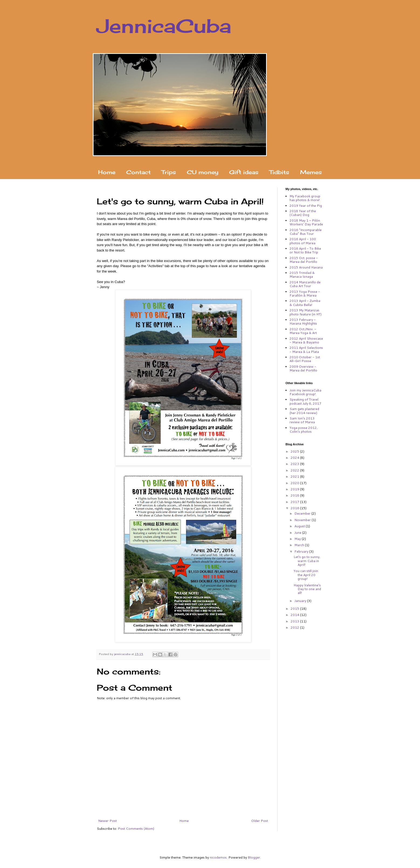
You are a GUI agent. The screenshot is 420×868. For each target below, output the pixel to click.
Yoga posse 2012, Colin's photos (304, 430)
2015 (295, 609)
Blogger (254, 857)
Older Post (260, 821)
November (303, 520)
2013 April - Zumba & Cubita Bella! (305, 303)
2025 (295, 451)
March (300, 545)
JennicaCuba (164, 26)
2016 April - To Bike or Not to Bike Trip (305, 250)
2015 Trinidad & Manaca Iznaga (302, 275)
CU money (203, 172)
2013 (295, 621)
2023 (295, 464)
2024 (295, 458)
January (301, 601)
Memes (311, 172)
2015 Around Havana (306, 267)
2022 (295, 470)
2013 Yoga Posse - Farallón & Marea (305, 293)
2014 (295, 615)
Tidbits (279, 172)
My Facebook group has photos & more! (305, 198)
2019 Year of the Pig (306, 206)
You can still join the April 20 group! (306, 575)
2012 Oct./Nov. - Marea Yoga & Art (303, 331)
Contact (138, 172)
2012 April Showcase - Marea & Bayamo (306, 340)
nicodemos (218, 857)
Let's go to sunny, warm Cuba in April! (307, 561)
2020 (295, 483)
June (298, 533)
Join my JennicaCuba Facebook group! (305, 392)
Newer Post (107, 821)
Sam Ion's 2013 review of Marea (302, 420)
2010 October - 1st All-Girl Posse (305, 359)
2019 (295, 489)
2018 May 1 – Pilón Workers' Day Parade (306, 222)
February (302, 551)
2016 (295, 508)
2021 (295, 476)
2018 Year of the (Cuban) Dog (303, 213)
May (298, 539)
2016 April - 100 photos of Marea (303, 241)
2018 (295, 495)
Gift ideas (244, 172)
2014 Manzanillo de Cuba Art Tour (305, 284)
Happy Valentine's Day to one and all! (307, 589)
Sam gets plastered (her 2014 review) (304, 411)
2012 (295, 627)
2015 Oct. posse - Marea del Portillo (304, 260)
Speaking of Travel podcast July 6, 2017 (305, 401)
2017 (295, 502)
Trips (169, 172)
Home (107, 172)
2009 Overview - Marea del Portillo (303, 368)
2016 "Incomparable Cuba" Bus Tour (306, 232)
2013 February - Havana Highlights (303, 321)
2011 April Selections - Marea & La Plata (306, 349)
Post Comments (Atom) (136, 829)
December (303, 513)
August (300, 526)
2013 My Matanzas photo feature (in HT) (306, 312)
